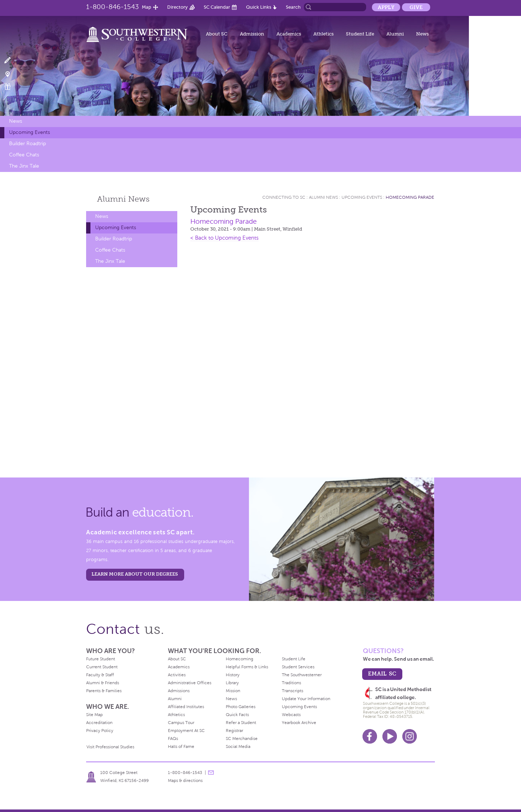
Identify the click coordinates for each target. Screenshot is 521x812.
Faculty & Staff (100, 675)
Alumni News (323, 197)
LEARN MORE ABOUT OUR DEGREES (135, 574)
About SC (217, 34)
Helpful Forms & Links (247, 667)
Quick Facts (237, 715)
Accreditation (99, 723)
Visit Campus (12, 74)
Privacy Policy (100, 731)
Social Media (238, 746)
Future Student (101, 659)
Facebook (370, 736)
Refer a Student (241, 723)
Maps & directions (185, 781)
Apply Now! (12, 61)
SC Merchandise (242, 739)
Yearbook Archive (299, 723)
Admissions (179, 691)
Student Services (298, 667)
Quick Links (259, 7)
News (422, 34)
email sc (382, 674)
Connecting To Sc (284, 197)
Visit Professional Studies (110, 747)
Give (416, 7)
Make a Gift (12, 87)
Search (293, 7)
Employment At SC (186, 731)
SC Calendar (217, 7)
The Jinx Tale (24, 166)
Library (232, 683)
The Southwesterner (302, 675)
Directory (177, 7)
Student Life (360, 34)
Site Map (94, 715)
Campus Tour (181, 723)
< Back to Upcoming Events (225, 238)
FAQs (173, 739)
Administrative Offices (190, 683)
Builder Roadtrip (27, 144)
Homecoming (240, 659)
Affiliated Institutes (186, 707)
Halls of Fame (181, 746)
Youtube (390, 736)
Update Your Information (306, 699)
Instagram (410, 736)
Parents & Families (104, 691)
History (233, 675)
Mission (233, 691)
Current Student (102, 667)
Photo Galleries (241, 707)
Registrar (234, 731)
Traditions (291, 683)
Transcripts (293, 691)
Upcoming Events (29, 132)
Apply (386, 7)
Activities (177, 675)
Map (147, 7)
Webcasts (291, 715)
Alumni (395, 34)
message (211, 773)
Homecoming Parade (410, 197)
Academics (289, 34)
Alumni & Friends (103, 683)
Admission (252, 34)
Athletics (323, 34)
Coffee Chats (24, 155)
